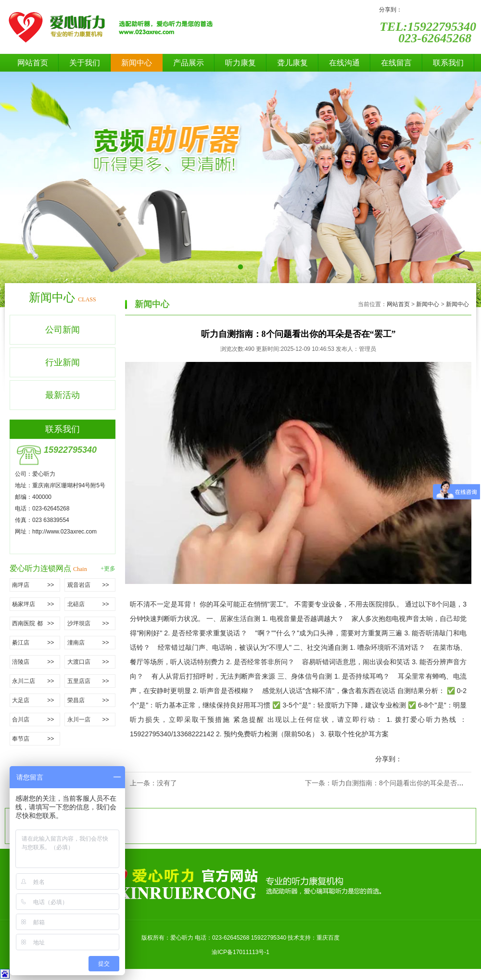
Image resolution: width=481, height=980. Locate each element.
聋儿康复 (292, 63)
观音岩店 (91, 585)
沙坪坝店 (91, 623)
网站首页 (33, 63)
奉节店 (36, 739)
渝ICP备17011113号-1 (240, 952)
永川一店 (91, 719)
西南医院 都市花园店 (36, 624)
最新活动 (63, 395)
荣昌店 (91, 700)
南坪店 (36, 585)
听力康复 (240, 63)
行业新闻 (63, 362)
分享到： (391, 10)
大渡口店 (91, 662)
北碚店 (91, 604)
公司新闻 (63, 330)
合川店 (36, 719)
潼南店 (91, 643)
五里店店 (91, 681)
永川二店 (36, 681)
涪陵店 (36, 662)
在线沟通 (344, 63)
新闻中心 (137, 63)
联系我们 (448, 63)
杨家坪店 (36, 604)
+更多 (108, 569)
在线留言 (396, 63)
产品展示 (189, 63)
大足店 (36, 700)
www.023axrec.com (72, 532)
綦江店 (36, 643)
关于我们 (85, 63)
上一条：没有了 (153, 783)
